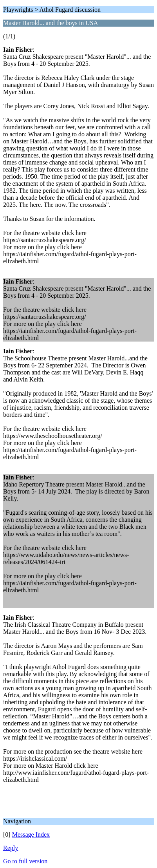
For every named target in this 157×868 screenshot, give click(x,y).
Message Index (31, 835)
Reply (11, 848)
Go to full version (25, 861)
